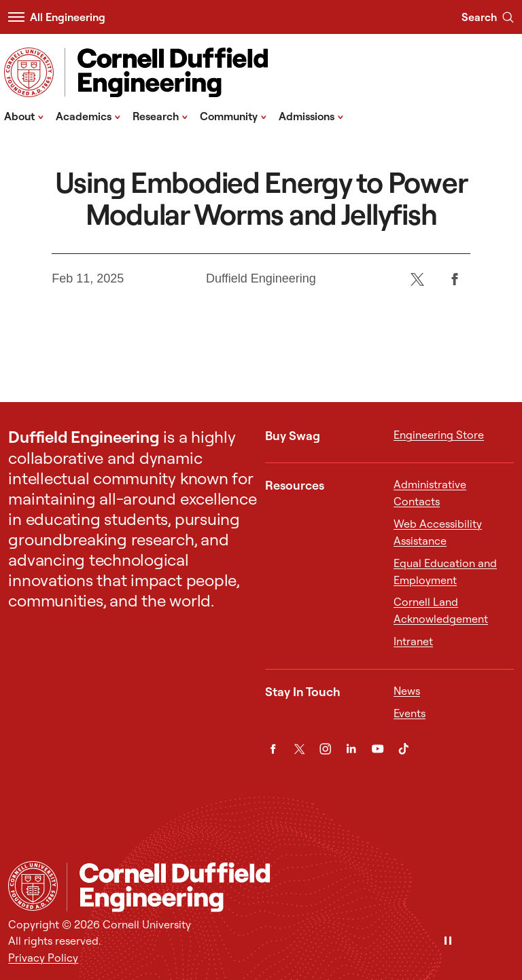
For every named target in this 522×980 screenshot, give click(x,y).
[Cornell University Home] (33, 886)
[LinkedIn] (351, 749)
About (24, 115)
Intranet (413, 641)
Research (160, 115)
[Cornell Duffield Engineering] (290, 887)
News (407, 691)
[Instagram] (325, 749)
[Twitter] (418, 279)
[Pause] (448, 942)
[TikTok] (403, 749)
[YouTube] (378, 749)
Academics (88, 115)
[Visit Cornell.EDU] (29, 72)
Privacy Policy (43, 958)
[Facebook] (455, 279)
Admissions (311, 115)
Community (233, 115)
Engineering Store (439, 435)
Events (410, 713)
